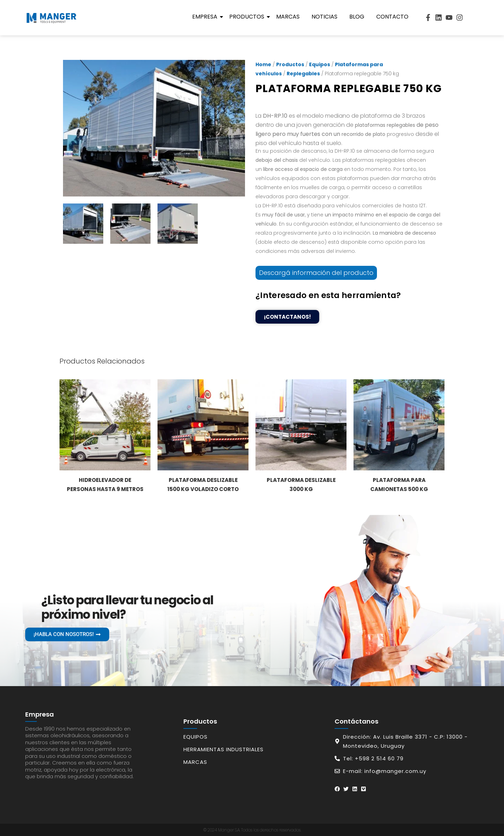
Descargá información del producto (316, 273)
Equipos (320, 64)
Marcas (288, 17)
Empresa (206, 17)
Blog (357, 17)
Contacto (392, 17)
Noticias (324, 17)
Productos (248, 17)
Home (263, 64)
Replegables (303, 74)
